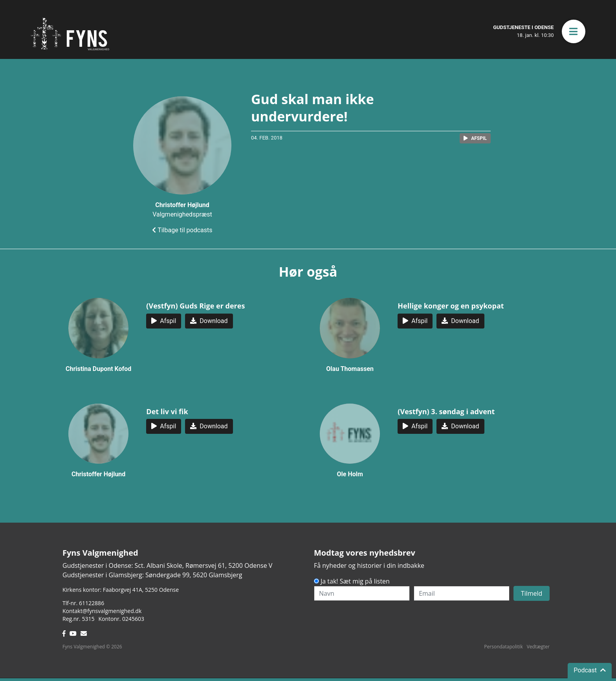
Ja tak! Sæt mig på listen (355, 581)
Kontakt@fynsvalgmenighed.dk (102, 611)
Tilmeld (532, 593)
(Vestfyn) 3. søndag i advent (446, 411)
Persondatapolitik (503, 647)
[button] (574, 31)
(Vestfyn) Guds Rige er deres (195, 306)
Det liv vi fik (167, 411)
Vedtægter (538, 647)
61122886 (92, 603)
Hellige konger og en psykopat (451, 306)
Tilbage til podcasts (182, 230)
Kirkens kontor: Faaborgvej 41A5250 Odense (121, 590)
